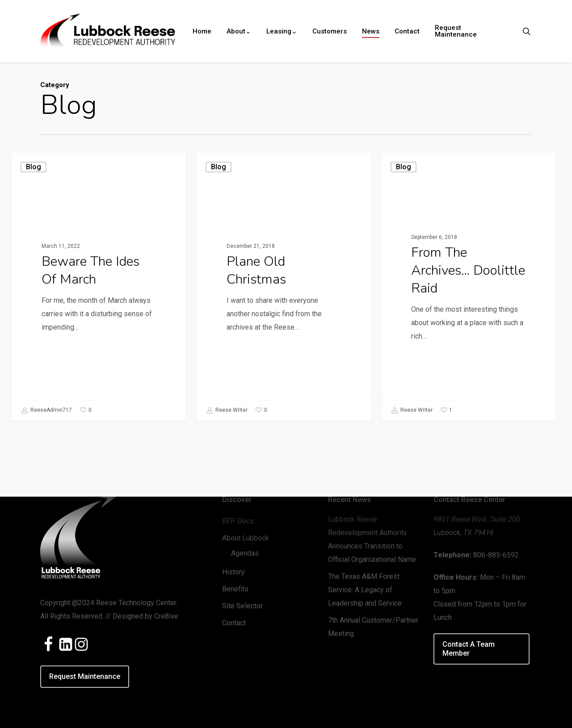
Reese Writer (227, 412)
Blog (34, 167)
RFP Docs (238, 521)
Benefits (235, 589)
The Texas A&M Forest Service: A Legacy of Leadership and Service (365, 590)
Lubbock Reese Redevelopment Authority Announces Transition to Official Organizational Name (372, 539)
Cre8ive (166, 616)
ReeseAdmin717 (46, 410)
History (233, 572)
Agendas (245, 553)
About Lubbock (246, 538)
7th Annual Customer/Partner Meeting (373, 627)
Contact (234, 623)
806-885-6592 (496, 555)
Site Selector (242, 606)
